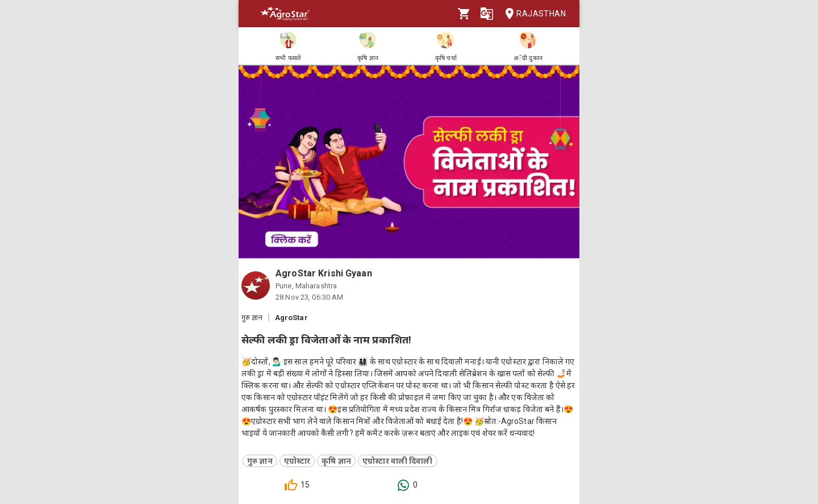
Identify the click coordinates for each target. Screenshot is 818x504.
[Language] (487, 14)
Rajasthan (532, 14)
